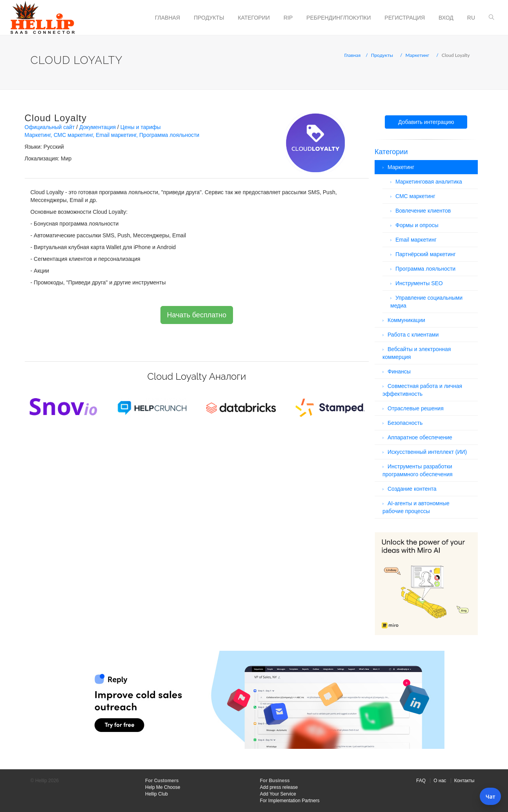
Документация (97, 127)
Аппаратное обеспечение (420, 437)
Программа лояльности (169, 135)
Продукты (209, 18)
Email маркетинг (116, 135)
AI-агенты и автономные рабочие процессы (416, 507)
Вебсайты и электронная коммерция (417, 353)
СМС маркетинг (73, 135)
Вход (446, 18)
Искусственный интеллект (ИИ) (427, 452)
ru (471, 18)
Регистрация (405, 18)
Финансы (399, 371)
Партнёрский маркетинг (426, 254)
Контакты (464, 781)
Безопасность (405, 423)
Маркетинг (418, 55)
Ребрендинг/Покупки (339, 18)
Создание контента (412, 489)
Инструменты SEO (419, 283)
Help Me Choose (163, 787)
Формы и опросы (417, 225)
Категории (254, 18)
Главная (168, 18)
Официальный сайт (50, 127)
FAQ (421, 781)
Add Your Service (278, 794)
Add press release (279, 787)
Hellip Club (157, 794)
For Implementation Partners (290, 801)
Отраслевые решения (416, 408)
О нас (440, 781)
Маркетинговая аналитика (429, 182)
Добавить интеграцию (426, 122)
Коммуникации (406, 320)
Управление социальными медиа (426, 302)
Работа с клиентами (413, 335)
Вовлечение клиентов (423, 211)
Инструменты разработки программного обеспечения (418, 470)
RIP (288, 18)
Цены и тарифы (141, 127)
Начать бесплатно (197, 315)
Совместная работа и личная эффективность (422, 390)
